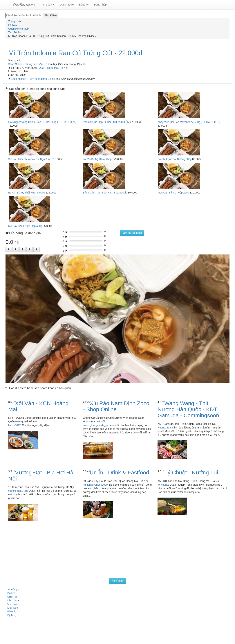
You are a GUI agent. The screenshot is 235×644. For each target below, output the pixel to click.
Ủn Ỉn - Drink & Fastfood (119, 472)
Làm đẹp (12, 600)
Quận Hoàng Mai (48, 68)
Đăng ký (84, 5)
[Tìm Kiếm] (50, 15)
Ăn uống (12, 589)
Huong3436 (164, 428)
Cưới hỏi (12, 597)
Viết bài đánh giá (132, 233)
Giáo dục (13, 611)
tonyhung (163, 485)
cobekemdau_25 (18, 491)
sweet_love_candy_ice (96, 425)
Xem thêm (117, 581)
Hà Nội (64, 68)
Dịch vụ (12, 615)
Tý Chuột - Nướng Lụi (191, 472)
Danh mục (67, 5)
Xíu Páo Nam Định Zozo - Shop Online (116, 406)
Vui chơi (12, 604)
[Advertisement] (117, 550)
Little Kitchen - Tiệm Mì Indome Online (34, 79)
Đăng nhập (100, 5)
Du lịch (11, 593)
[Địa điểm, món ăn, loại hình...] (24, 15)
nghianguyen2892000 (95, 485)
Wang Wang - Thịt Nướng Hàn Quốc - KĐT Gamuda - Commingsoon (188, 409)
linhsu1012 (15, 425)
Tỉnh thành (47, 5)
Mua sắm (13, 608)
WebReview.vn (24, 5)
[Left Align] (9, 250)
